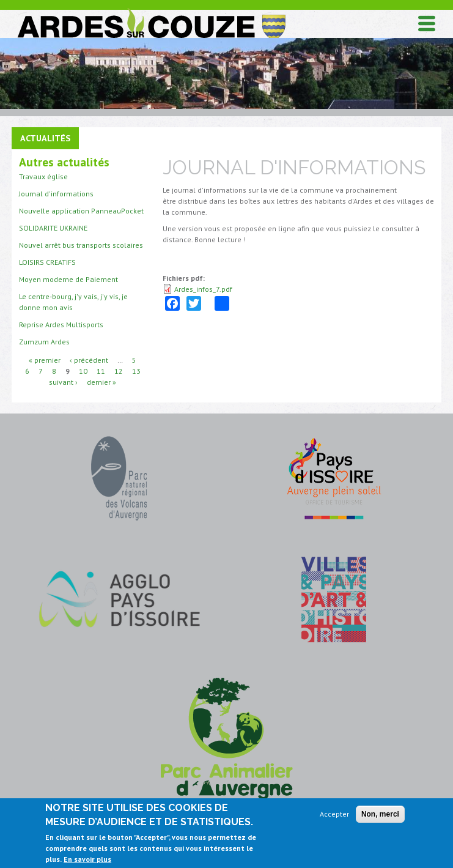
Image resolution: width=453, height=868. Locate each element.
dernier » (101, 382)
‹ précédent (89, 360)
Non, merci (380, 814)
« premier (45, 360)
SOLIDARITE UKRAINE (53, 228)
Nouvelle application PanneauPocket (81, 211)
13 (136, 371)
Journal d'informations (56, 194)
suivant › (63, 382)
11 (101, 371)
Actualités (45, 138)
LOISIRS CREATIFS (47, 262)
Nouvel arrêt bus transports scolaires (81, 245)
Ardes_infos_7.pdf (203, 289)
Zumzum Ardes (44, 342)
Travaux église (43, 176)
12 (119, 371)
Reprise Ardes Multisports (61, 325)
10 (83, 371)
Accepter (334, 814)
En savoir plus (87, 859)
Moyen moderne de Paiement (68, 279)
